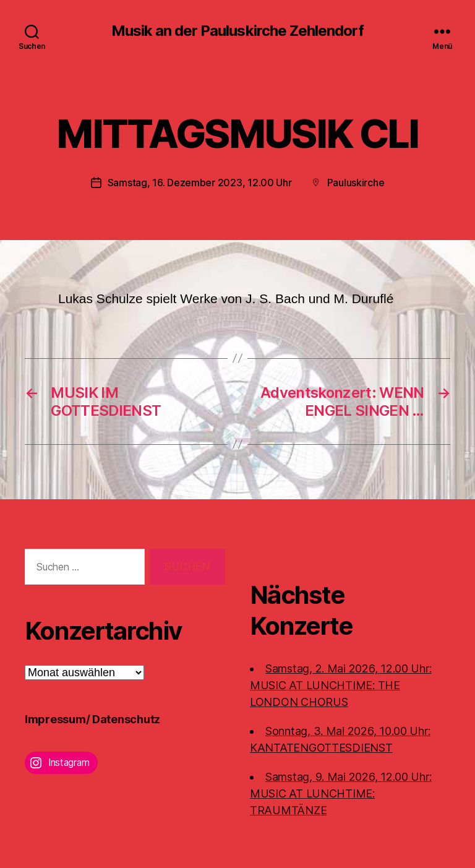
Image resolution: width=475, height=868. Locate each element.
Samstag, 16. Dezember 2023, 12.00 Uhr (200, 183)
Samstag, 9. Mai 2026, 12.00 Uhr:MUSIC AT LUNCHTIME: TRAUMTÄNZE (340, 793)
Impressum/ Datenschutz (92, 719)
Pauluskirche (356, 183)
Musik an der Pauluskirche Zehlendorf (237, 31)
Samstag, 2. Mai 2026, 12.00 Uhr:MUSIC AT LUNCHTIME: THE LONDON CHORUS (340, 685)
